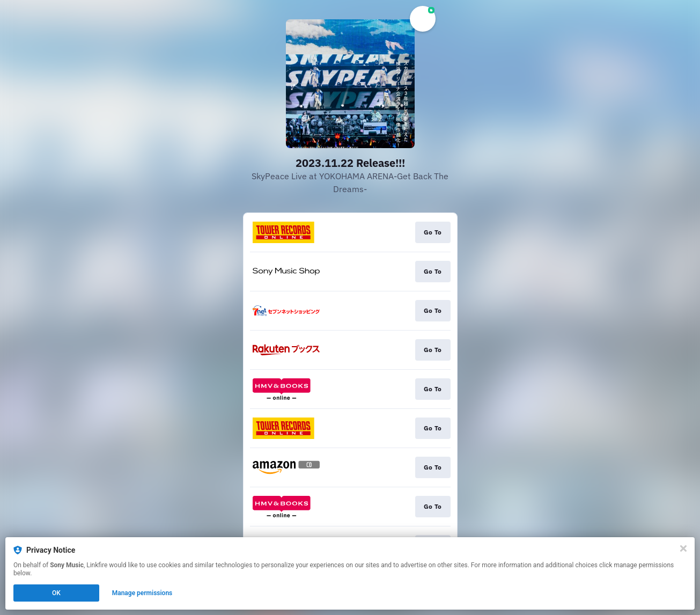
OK (56, 593)
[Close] (683, 548)
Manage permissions (142, 593)
